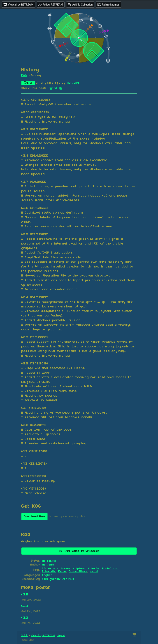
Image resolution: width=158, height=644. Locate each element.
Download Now (34, 517)
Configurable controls (58, 579)
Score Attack (78, 571)
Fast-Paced (110, 569)
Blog (31, 640)
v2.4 (25, 606)
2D (44, 569)
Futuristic (49, 571)
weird (94, 571)
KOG (24, 76)
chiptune (80, 569)
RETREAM (73, 83)
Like (28, 83)
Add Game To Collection (79, 551)
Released (49, 561)
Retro (62, 571)
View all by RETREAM (43, 635)
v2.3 (25, 618)
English (47, 575)
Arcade (53, 569)
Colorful (94, 569)
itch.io (25, 635)
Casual (66, 569)
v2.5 (25, 595)
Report (61, 635)
